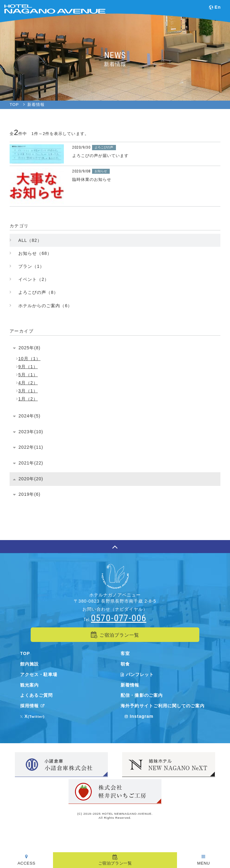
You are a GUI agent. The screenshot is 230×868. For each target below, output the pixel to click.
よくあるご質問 (36, 695)
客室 (125, 653)
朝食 (125, 664)
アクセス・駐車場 (39, 674)
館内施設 (29, 664)
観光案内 (29, 685)
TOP (25, 653)
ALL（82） (30, 240)
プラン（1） (31, 266)
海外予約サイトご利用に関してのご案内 (163, 706)
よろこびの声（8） (38, 292)
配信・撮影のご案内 (142, 695)
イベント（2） (34, 279)
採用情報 (33, 706)
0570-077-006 (118, 618)
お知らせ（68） (35, 253)
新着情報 (130, 685)
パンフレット (137, 674)
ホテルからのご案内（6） (45, 306)
